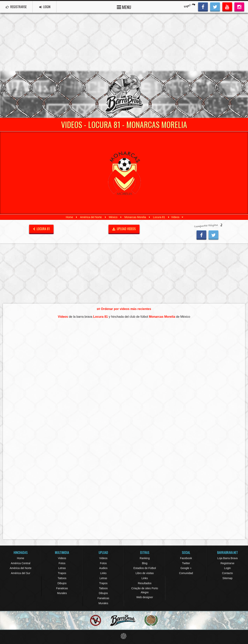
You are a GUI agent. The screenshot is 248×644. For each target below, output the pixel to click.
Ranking (145, 558)
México (113, 217)
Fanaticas (62, 588)
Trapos (62, 573)
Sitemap (227, 578)
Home (69, 217)
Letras (62, 568)
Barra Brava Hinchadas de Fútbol (124, 94)
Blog (145, 563)
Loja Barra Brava (227, 558)
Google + (186, 568)
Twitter (186, 563)
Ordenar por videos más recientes (124, 309)
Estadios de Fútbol (145, 568)
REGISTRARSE (16, 7)
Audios (103, 568)
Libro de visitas (145, 573)
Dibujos (62, 583)
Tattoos (62, 578)
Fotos (62, 563)
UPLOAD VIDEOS (124, 229)
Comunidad (186, 573)
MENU (124, 7)
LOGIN (45, 7)
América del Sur (21, 573)
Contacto (227, 573)
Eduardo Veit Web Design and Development (124, 636)
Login (227, 568)
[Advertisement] (124, 42)
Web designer (145, 597)
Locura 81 (159, 217)
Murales (62, 593)
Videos (62, 558)
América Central (21, 563)
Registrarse (227, 563)
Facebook (186, 558)
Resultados (145, 583)
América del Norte (91, 217)
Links (103, 573)
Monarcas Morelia (135, 217)
